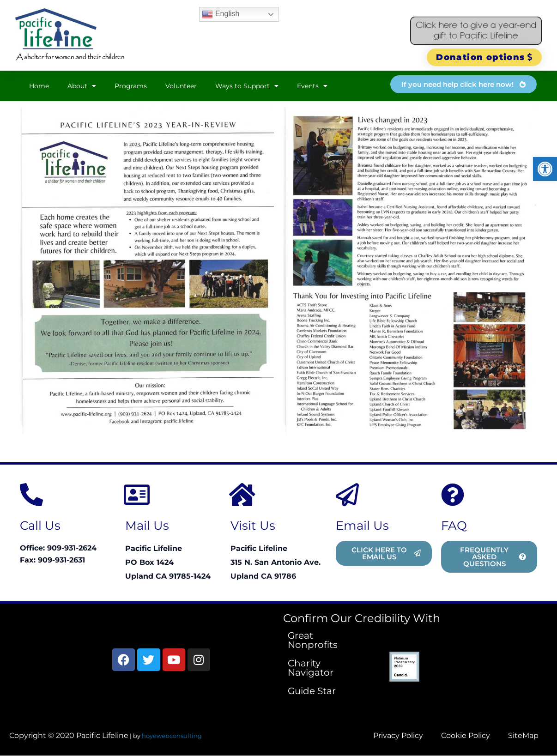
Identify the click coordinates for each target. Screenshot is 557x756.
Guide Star (312, 691)
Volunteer (181, 86)
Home (39, 86)
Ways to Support (247, 86)
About (82, 86)
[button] (545, 169)
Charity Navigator (311, 668)
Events (312, 86)
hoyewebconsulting (172, 736)
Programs (131, 86)
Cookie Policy (465, 736)
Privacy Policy (397, 736)
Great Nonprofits (313, 640)
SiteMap (523, 736)
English (221, 14)
